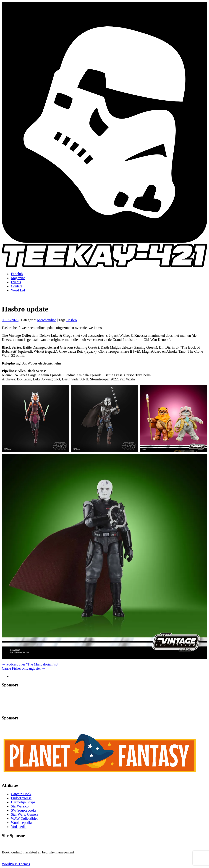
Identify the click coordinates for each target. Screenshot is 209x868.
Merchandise (47, 320)
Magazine (18, 278)
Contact (17, 286)
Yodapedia (19, 827)
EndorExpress (21, 798)
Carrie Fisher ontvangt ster (24, 668)
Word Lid (18, 290)
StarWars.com (21, 806)
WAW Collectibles (25, 819)
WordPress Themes (16, 864)
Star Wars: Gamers (25, 814)
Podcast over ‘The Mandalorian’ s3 (30, 664)
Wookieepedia (21, 823)
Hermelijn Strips (23, 802)
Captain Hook (21, 794)
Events (16, 282)
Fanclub (17, 274)
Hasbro (71, 320)
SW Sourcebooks (24, 810)
